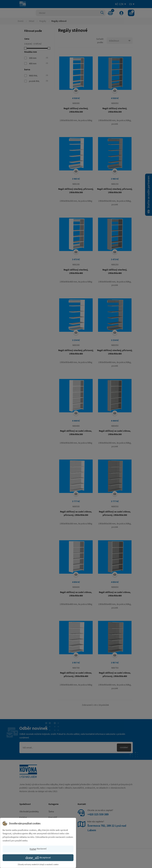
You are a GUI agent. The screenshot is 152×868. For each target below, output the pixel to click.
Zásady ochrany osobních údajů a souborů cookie (38, 864)
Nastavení (38, 849)
